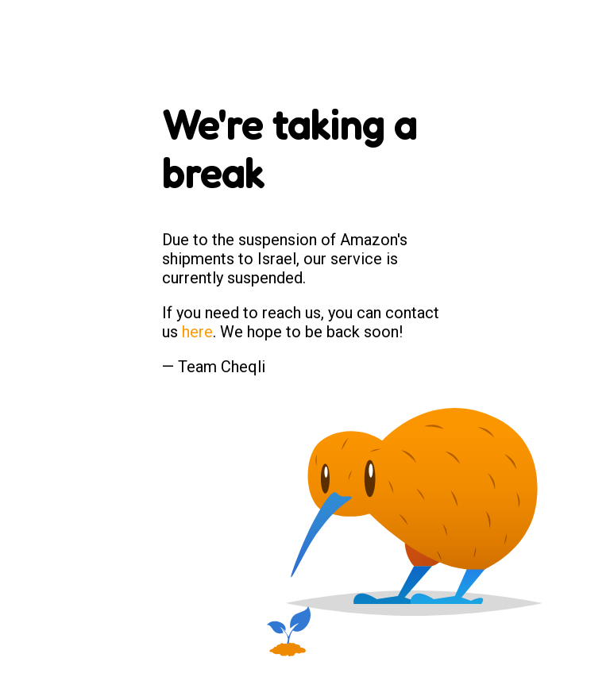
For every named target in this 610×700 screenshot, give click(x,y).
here (197, 332)
